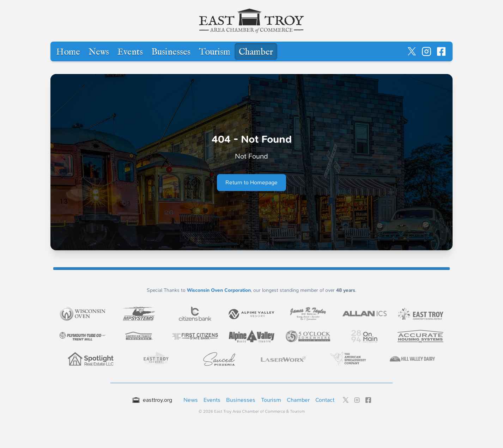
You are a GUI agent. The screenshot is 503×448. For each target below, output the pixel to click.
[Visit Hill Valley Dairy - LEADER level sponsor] (412, 359)
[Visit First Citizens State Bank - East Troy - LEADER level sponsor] (195, 336)
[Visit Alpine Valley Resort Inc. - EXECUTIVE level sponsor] (251, 314)
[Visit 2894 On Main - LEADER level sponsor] (364, 336)
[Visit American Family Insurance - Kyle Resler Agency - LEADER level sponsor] (139, 336)
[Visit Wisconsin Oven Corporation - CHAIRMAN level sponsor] (83, 314)
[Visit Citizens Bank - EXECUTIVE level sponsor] (195, 314)
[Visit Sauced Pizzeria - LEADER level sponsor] (219, 359)
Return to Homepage (251, 182)
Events (130, 52)
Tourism (215, 52)
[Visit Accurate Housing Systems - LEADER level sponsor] (420, 336)
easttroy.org (152, 400)
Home (68, 52)
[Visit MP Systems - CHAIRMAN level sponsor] (139, 314)
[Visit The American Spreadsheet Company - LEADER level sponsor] (348, 359)
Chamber (256, 52)
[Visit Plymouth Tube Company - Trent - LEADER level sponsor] (83, 336)
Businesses (171, 52)
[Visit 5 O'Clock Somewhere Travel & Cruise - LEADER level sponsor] (308, 336)
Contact (325, 400)
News (99, 52)
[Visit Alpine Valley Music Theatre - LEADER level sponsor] (251, 336)
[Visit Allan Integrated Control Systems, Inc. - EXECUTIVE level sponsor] (364, 314)
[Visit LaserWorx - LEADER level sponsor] (284, 359)
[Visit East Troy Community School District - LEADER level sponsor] (420, 314)
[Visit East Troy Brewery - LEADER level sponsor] (155, 359)
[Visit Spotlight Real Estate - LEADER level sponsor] (91, 359)
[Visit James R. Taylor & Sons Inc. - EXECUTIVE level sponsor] (308, 314)
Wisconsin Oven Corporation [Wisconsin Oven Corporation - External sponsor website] (219, 290)
